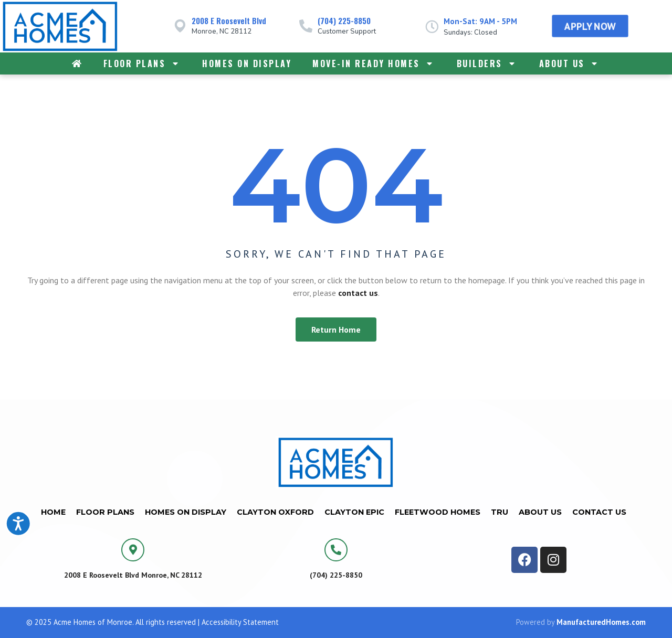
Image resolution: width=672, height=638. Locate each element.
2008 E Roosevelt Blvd (229, 20)
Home (53, 512)
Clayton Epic (354, 512)
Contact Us (599, 512)
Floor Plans (143, 63)
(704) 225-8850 (344, 20)
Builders (487, 63)
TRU (500, 512)
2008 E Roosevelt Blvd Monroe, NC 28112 (133, 575)
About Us (570, 63)
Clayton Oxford (275, 512)
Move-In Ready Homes (374, 63)
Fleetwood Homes (438, 512)
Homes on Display (247, 63)
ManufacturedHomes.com (601, 622)
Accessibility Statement (240, 622)
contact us (358, 293)
